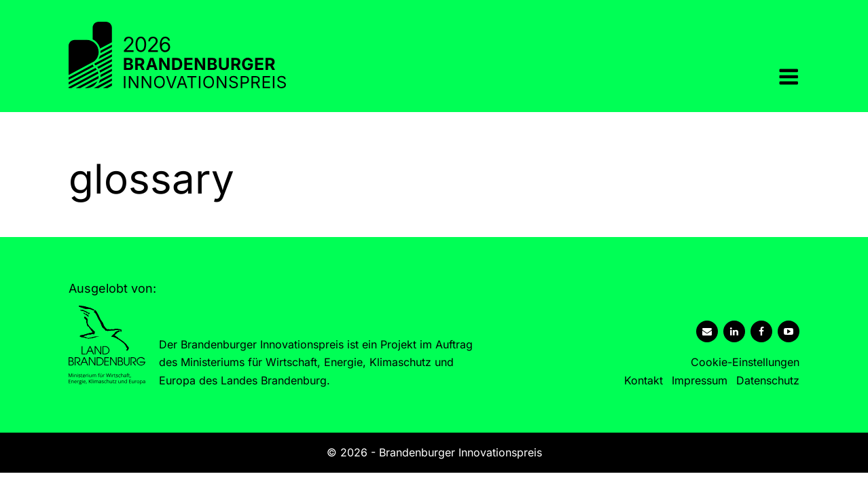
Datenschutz (768, 380)
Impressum (700, 380)
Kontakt (644, 380)
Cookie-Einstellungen (745, 362)
